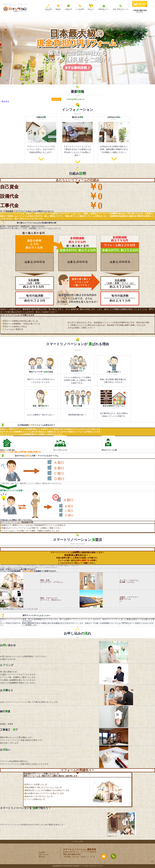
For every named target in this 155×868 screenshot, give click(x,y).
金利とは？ (91, 8)
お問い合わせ (43, 855)
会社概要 (42, 852)
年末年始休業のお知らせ (76, 99)
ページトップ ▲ (77, 842)
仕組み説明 (48, 8)
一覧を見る (5, 101)
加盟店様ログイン (104, 8)
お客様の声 (68, 8)
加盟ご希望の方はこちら (121, 8)
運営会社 (42, 857)
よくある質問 (80, 8)
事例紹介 (58, 8)
